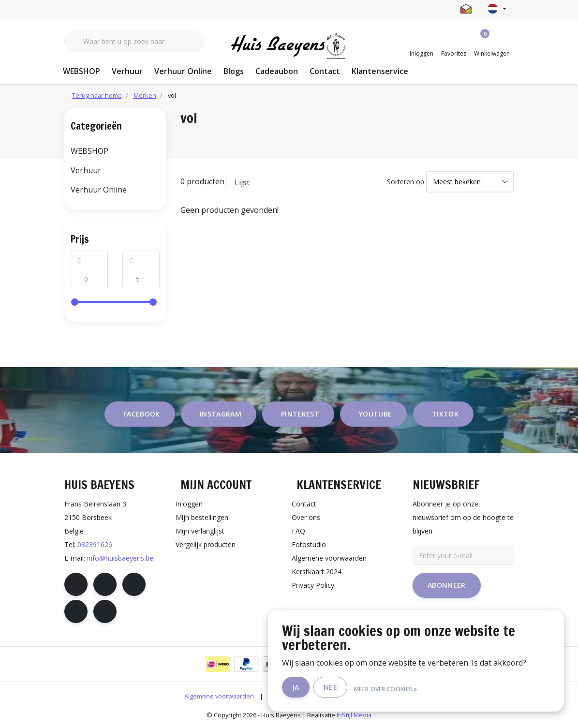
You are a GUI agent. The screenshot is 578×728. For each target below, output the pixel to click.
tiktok (445, 414)
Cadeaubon (277, 71)
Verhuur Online (183, 71)
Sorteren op (406, 182)
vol (172, 95)
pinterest (300, 414)
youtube (375, 414)
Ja (321, 689)
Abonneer (447, 585)
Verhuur (127, 71)
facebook (142, 414)
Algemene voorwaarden (219, 696)
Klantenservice (380, 71)
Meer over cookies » (411, 689)
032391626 (95, 544)
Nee (356, 689)
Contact (325, 71)
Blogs (234, 71)
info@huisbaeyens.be (120, 558)
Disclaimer (284, 696)
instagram (221, 414)
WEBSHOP (82, 71)
